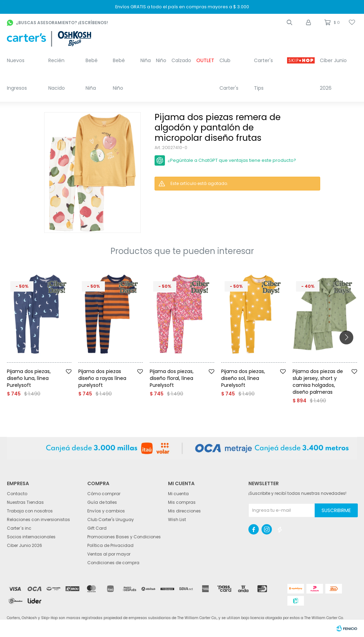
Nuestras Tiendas (25, 502)
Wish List (177, 520)
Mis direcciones (184, 511)
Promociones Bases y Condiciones (124, 537)
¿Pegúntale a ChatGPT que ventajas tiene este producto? (232, 160)
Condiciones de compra (113, 563)
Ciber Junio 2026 (333, 74)
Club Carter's (229, 74)
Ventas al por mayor (109, 554)
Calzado (181, 60)
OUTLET (205, 60)
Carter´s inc (19, 528)
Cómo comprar (104, 494)
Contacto (17, 494)
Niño (161, 60)
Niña (146, 60)
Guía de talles (102, 502)
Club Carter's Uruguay (111, 520)
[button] (289, 22)
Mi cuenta (178, 494)
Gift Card (97, 528)
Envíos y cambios (106, 511)
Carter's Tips (263, 74)
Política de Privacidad (110, 545)
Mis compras (182, 502)
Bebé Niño (119, 74)
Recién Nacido (57, 74)
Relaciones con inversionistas (38, 520)
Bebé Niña (92, 74)
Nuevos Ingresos (17, 74)
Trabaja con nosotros (30, 511)
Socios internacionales (31, 537)
